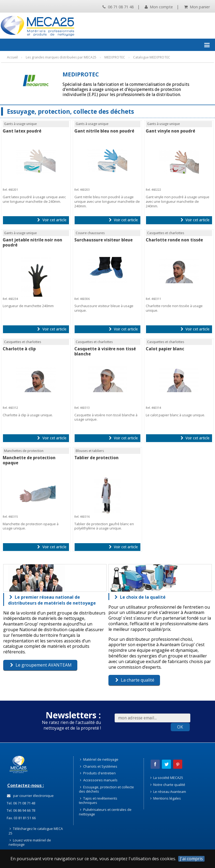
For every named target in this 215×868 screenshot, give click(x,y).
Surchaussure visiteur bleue (103, 240)
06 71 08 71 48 (118, 7)
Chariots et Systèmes (99, 766)
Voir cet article (52, 220)
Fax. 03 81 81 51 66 (21, 818)
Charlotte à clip (19, 349)
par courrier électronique (30, 796)
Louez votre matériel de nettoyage (30, 842)
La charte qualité (135, 680)
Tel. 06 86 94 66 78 (21, 810)
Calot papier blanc (165, 349)
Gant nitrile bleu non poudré (104, 131)
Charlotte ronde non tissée (174, 240)
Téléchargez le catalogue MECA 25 (36, 831)
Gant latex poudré (22, 131)
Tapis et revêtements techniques (98, 801)
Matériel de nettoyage (99, 759)
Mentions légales (166, 798)
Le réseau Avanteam (168, 792)
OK (180, 727)
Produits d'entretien (98, 773)
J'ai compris (191, 859)
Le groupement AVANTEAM (41, 665)
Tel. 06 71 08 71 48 (21, 803)
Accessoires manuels (99, 780)
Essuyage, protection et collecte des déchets (106, 789)
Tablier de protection (96, 458)
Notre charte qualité (168, 785)
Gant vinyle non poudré (170, 131)
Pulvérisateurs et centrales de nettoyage (105, 812)
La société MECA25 (167, 778)
